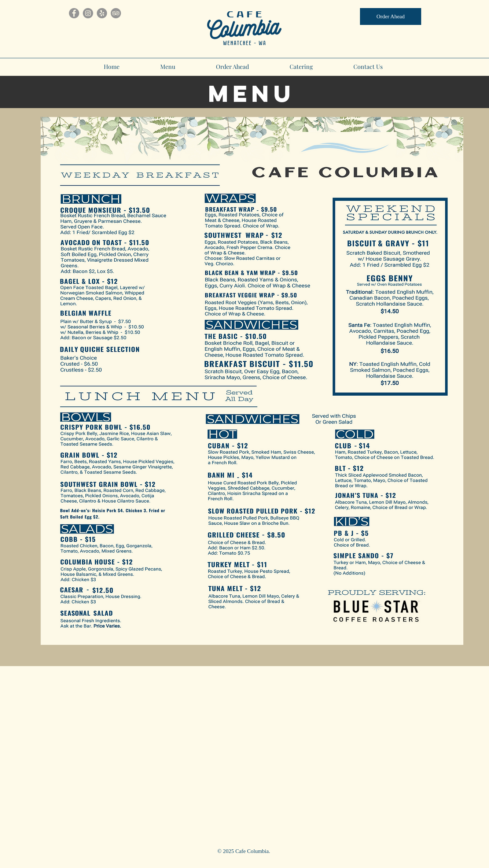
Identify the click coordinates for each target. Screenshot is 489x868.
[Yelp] (102, 13)
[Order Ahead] (391, 16)
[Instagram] (88, 13)
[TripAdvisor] (116, 13)
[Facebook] (74, 13)
